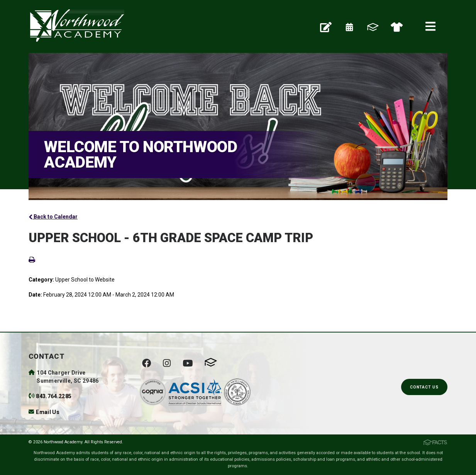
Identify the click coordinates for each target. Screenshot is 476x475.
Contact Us (424, 387)
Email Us (48, 412)
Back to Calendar (53, 217)
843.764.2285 (54, 396)
